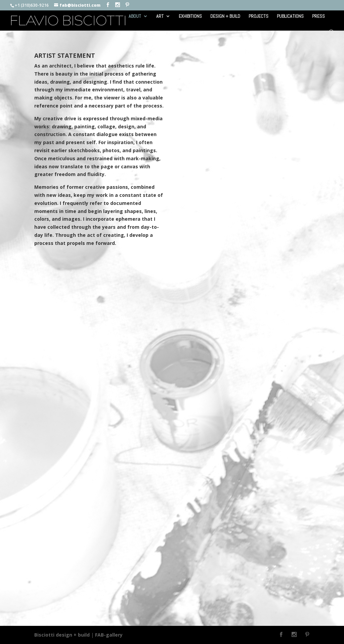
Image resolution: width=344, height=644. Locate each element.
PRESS (318, 16)
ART (160, 16)
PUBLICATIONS (290, 16)
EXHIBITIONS (190, 16)
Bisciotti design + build (62, 635)
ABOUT (135, 16)
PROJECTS (259, 16)
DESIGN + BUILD (225, 16)
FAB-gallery (109, 635)
